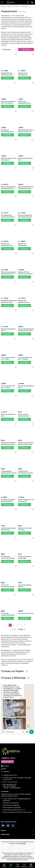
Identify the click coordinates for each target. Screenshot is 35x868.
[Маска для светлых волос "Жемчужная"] (9, 146)
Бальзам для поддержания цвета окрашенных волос (7, 131)
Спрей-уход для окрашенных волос (24, 415)
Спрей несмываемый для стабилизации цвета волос (26, 188)
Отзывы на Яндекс (15, 671)
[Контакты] (32, 2)
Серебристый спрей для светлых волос (8, 529)
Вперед (22, 629)
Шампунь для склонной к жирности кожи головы (26, 444)
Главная (3, 6)
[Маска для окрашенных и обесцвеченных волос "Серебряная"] (26, 118)
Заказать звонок (7, 762)
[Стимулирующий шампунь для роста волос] (9, 459)
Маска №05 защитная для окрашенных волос (9, 301)
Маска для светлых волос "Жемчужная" (9, 159)
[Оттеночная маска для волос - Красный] (26, 345)
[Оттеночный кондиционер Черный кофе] (9, 573)
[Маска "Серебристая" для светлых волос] (26, 488)
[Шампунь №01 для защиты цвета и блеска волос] (26, 260)
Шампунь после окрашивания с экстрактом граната (24, 74)
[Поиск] (28, 2)
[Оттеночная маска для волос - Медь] (9, 345)
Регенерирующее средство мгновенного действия (8, 216)
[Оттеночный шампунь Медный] (26, 573)
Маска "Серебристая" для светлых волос (26, 500)
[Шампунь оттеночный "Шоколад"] (26, 516)
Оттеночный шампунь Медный (25, 586)
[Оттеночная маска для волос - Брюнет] (9, 374)
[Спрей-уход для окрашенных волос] (26, 402)
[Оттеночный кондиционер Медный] (9, 601)
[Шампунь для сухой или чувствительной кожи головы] (9, 431)
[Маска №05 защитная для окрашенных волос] (9, 288)
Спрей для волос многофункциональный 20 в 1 (25, 472)
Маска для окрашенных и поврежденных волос (9, 273)
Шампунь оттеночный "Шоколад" (25, 529)
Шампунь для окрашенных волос (24, 301)
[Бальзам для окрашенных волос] (26, 374)
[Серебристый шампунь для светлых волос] (9, 488)
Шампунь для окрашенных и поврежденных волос (25, 245)
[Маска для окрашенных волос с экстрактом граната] (9, 89)
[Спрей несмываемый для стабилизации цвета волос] (26, 175)
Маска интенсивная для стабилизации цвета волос (8, 188)
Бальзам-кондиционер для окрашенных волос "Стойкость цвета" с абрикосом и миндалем (25, 216)
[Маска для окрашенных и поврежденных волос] (9, 260)
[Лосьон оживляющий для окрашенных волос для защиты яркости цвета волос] (26, 317)
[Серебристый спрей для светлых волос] (9, 516)
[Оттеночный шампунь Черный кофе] (26, 544)
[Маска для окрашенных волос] (26, 146)
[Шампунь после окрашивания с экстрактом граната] (26, 61)
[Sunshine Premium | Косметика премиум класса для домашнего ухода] (10, 2)
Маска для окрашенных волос (25, 159)
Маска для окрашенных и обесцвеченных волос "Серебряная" (26, 131)
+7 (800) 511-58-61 (8, 758)
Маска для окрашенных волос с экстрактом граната (8, 102)
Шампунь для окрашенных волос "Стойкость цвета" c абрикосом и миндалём (8, 245)
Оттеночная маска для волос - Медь (8, 358)
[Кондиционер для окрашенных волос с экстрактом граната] (9, 61)
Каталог (9, 6)
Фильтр (26, 49)
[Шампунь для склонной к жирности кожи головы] (26, 431)
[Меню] (2, 2)
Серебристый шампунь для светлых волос (8, 500)
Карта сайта (23, 843)
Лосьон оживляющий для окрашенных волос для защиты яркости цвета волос (26, 330)
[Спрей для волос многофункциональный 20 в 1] (26, 459)
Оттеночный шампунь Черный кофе (25, 557)
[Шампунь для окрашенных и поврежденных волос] (26, 232)
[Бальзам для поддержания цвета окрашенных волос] (9, 118)
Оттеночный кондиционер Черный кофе (8, 586)
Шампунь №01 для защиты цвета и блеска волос (25, 273)
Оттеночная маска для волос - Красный (25, 358)
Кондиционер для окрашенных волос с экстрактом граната (7, 74)
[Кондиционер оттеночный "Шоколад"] (9, 544)
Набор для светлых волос (26, 613)
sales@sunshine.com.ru (10, 775)
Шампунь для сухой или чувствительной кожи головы (8, 444)
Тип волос (16, 6)
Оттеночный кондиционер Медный (8, 614)
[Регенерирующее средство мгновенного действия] (9, 203)
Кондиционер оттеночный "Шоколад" (8, 557)
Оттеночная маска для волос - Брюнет (8, 387)
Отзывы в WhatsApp (15, 678)
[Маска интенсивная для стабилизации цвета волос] (9, 175)
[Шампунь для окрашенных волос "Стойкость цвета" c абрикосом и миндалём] (9, 232)
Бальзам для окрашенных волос (26, 387)
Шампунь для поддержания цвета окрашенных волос (24, 102)
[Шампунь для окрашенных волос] (26, 288)
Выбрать (8, 78)
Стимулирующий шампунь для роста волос (9, 472)
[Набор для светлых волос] (26, 601)
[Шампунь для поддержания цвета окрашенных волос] (26, 89)
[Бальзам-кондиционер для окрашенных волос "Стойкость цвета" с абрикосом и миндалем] (26, 203)
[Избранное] (16, 54)
